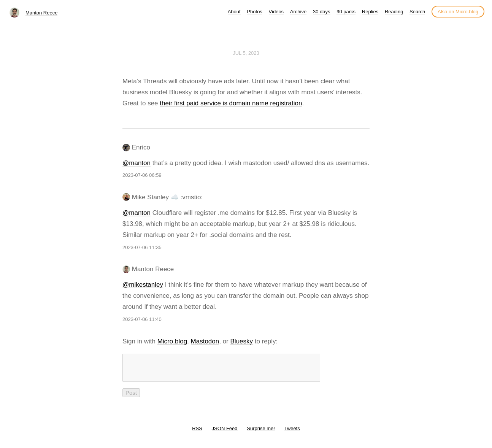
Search (417, 12)
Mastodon (205, 341)
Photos (254, 12)
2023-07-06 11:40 (142, 319)
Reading (394, 12)
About (234, 12)
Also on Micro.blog (458, 12)
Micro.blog (172, 341)
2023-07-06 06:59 (142, 175)
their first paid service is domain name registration (231, 103)
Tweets (292, 433)
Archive (298, 12)
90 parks (346, 12)
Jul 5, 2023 (246, 53)
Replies (370, 12)
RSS (197, 433)
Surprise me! (261, 433)
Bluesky (242, 341)
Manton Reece (42, 13)
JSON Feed (225, 433)
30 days (322, 12)
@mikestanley (143, 285)
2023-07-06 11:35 (142, 247)
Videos (276, 12)
